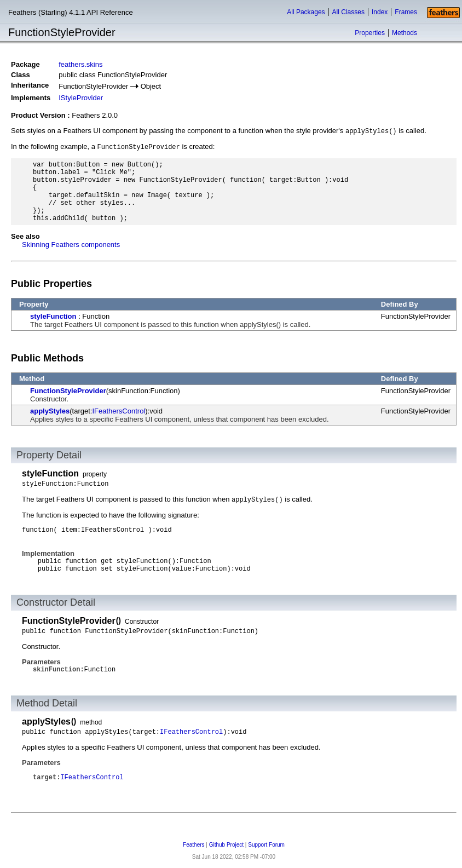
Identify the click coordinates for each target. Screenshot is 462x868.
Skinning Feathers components (71, 245)
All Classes (348, 12)
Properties (370, 33)
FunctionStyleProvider (68, 391)
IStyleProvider (81, 98)
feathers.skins (80, 64)
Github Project (226, 845)
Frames (406, 12)
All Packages (306, 12)
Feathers (194, 845)
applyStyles (50, 411)
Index (380, 12)
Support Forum (266, 845)
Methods (405, 33)
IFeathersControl (119, 411)
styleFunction (53, 316)
